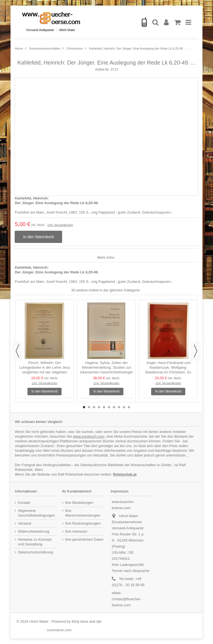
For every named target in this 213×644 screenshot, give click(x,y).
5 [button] (104, 407)
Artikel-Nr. (102, 70)
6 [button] (109, 407)
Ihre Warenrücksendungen (83, 513)
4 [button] (99, 407)
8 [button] (119, 407)
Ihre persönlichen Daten (84, 539)
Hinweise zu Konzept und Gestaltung (35, 542)
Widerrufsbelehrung (33, 531)
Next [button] (196, 351)
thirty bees (80, 621)
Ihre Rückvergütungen (83, 523)
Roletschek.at (125, 474)
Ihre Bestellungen (79, 503)
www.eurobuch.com (89, 436)
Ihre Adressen (76, 531)
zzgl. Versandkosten (60, 225)
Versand (24, 523)
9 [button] (124, 407)
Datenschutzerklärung (35, 552)
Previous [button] (17, 351)
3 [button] (94, 407)
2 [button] (89, 407)
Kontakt (24, 503)
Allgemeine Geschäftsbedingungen (36, 513)
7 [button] (114, 407)
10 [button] (129, 407)
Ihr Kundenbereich (77, 491)
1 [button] (84, 407)
